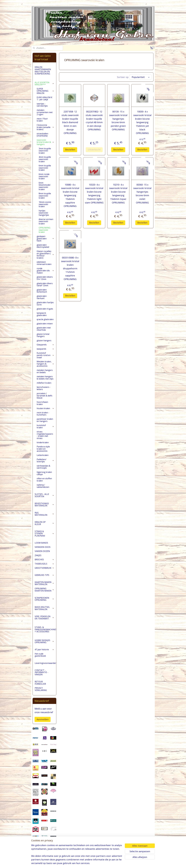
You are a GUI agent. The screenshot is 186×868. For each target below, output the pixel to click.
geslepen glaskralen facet (45, 238)
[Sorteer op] (140, 77)
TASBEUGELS (44, 564)
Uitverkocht (94, 149)
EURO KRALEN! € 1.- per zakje (45, 98)
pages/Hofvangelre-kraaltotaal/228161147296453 (44, 853)
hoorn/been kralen (42, 403)
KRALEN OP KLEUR (44, 523)
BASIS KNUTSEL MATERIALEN (44, 608)
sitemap (87, 863)
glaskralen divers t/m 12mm (45, 278)
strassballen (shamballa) (42, 135)
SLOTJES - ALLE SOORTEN (44, 495)
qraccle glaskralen (45, 319)
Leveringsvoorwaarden (45, 663)
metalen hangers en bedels (45, 371)
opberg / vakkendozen (43, 486)
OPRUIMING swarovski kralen (45, 230)
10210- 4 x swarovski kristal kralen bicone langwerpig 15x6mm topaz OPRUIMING (118, 193)
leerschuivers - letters (44, 388)
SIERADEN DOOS (43, 547)
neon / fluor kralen (42, 120)
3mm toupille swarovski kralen (45, 151)
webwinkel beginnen (102, 863)
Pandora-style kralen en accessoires (43, 449)
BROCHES (44, 559)
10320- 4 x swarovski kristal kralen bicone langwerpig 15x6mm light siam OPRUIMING (94, 193)
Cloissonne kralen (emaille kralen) (45, 127)
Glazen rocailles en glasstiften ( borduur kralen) (45, 255)
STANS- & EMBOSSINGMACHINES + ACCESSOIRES (45, 629)
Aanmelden (43, 719)
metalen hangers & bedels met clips (45, 378)
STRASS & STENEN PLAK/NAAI (44, 534)
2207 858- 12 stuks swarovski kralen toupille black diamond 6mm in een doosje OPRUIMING (70, 122)
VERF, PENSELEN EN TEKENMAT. (44, 618)
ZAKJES (38, 555)
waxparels (45, 349)
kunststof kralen (45, 426)
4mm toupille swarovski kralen (45, 159)
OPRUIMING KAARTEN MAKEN (44, 590)
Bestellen (70, 149)
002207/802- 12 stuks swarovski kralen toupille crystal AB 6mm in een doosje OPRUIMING (94, 120)
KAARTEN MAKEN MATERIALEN (44, 583)
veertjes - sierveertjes (42, 105)
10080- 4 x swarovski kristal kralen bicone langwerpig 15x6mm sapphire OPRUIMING (70, 195)
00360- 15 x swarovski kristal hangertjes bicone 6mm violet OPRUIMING (142, 193)
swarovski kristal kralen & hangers (45, 142)
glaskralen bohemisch (42, 291)
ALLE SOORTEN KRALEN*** (44, 84)
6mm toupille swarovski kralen (45, 168)
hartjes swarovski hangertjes (44, 213)
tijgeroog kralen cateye (44, 473)
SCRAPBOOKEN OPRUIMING (44, 599)
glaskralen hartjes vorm (45, 304)
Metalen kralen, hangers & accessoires (45, 364)
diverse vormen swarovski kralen (46, 221)
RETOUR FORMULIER (40, 683)
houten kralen (45, 408)
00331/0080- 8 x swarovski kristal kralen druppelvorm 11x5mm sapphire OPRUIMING (70, 268)
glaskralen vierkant (42, 297)
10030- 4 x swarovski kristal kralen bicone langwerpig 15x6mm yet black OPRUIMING (142, 122)
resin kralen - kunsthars (43, 414)
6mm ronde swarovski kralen (44, 176)
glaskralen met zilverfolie (44, 329)
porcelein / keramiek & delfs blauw (45, 396)
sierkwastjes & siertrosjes (43, 467)
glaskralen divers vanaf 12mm (45, 284)
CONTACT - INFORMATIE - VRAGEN (41, 672)
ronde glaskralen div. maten (45, 271)
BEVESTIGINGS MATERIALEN (44, 505)
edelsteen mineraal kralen (44, 263)
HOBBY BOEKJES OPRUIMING (44, 641)
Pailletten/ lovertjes (45, 461)
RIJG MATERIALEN (44, 514)
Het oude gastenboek (40, 655)
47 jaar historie (44, 650)
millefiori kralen (44, 383)
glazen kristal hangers (43, 335)
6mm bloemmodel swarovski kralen (45, 186)
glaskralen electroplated (43, 246)
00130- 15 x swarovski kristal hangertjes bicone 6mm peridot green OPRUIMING (118, 120)
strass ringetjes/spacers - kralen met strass (45, 435)
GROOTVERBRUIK (44, 568)
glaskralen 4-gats (45, 309)
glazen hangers (44, 341)
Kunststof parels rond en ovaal (45, 355)
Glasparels (45, 345)
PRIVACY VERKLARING (41, 689)
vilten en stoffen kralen (44, 480)
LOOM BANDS (41, 543)
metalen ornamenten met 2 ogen (45, 112)
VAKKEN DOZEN (42, 551)
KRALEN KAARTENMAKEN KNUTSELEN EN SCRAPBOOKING (43, 70)
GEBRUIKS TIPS (44, 575)
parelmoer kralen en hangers (45, 420)
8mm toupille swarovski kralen (45, 196)
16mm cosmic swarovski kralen (45, 204)
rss (93, 863)
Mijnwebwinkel (124, 863)
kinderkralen (43, 442)
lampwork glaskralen (42, 314)
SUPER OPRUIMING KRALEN (45, 91)
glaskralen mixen (45, 324)
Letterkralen (43, 455)
